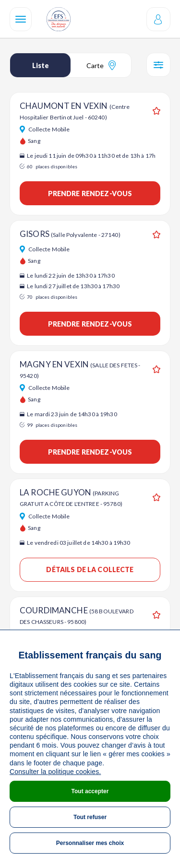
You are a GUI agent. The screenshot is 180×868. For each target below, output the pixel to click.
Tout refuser (90, 817)
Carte (101, 65)
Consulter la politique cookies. (55, 772)
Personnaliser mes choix (90, 843)
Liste (41, 65)
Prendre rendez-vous (90, 194)
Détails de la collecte (90, 569)
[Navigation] (21, 19)
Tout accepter (90, 791)
